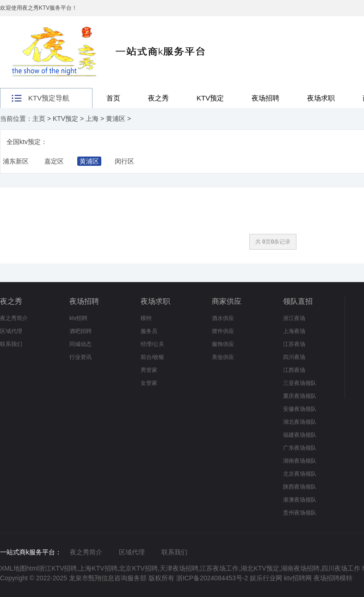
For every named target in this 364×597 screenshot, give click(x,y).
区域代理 (11, 331)
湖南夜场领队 (300, 461)
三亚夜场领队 (300, 383)
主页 (39, 119)
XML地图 (13, 568)
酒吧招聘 (80, 331)
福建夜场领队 (300, 435)
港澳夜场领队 (300, 500)
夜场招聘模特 (333, 578)
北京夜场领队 (300, 474)
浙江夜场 (294, 318)
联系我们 (11, 344)
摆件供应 (223, 331)
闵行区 (124, 161)
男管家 (149, 370)
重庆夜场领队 (300, 396)
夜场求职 (321, 98)
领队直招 (298, 301)
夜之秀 (158, 98)
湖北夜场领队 (300, 422)
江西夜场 (294, 370)
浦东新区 (16, 161)
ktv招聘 (78, 318)
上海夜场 (294, 331)
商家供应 (227, 301)
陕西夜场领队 (300, 487)
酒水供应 (223, 318)
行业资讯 (80, 357)
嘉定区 (54, 161)
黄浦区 (116, 119)
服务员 (149, 331)
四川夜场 (294, 357)
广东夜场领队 (300, 448)
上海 (92, 119)
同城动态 (80, 344)
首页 (113, 98)
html (32, 568)
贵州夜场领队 (300, 513)
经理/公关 (152, 344)
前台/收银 (152, 357)
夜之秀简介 (14, 318)
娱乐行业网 (267, 578)
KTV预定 (210, 98)
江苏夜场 (294, 344)
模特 (146, 318)
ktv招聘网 (299, 578)
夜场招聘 (265, 98)
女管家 (149, 383)
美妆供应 (223, 357)
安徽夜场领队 (300, 409)
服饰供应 (223, 344)
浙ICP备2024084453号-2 (212, 578)
